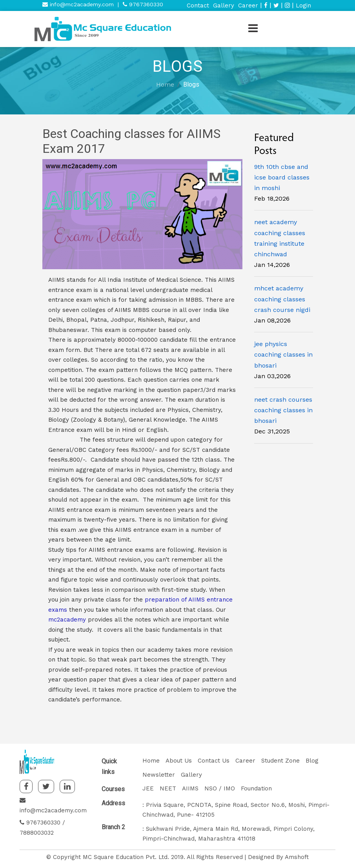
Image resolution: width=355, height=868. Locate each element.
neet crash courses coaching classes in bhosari (283, 410)
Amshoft (297, 857)
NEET (168, 788)
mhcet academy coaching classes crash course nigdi (282, 299)
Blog (312, 761)
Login (303, 5)
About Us (179, 761)
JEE (148, 788)
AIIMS (190, 788)
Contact (198, 5)
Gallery (224, 5)
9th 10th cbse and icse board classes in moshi (282, 177)
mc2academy (68, 620)
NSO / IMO (220, 788)
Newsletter (159, 775)
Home (165, 84)
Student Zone (280, 761)
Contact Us (214, 761)
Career (248, 5)
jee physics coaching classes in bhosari (283, 354)
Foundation (256, 788)
